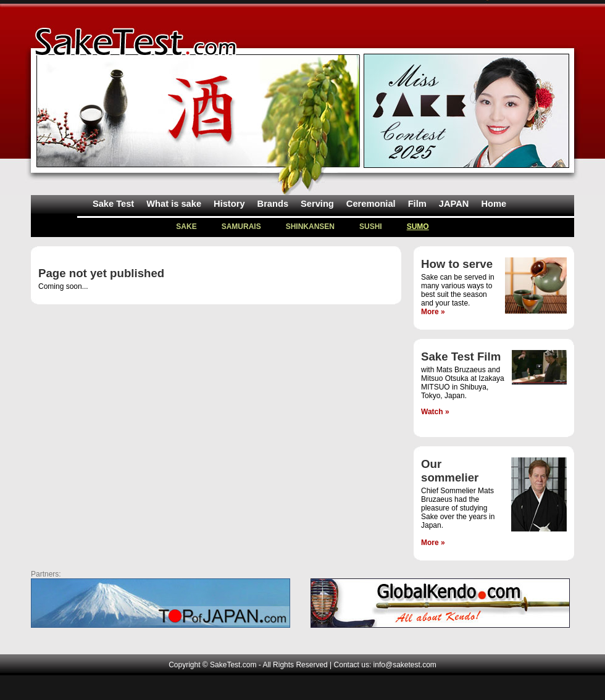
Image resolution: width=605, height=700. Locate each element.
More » (433, 312)
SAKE (186, 227)
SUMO (418, 227)
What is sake (174, 204)
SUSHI (371, 227)
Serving (317, 204)
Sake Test (113, 204)
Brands (273, 204)
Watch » (435, 412)
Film (417, 204)
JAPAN (454, 204)
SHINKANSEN (310, 227)
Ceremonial (371, 204)
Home (494, 204)
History (229, 204)
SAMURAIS (241, 227)
